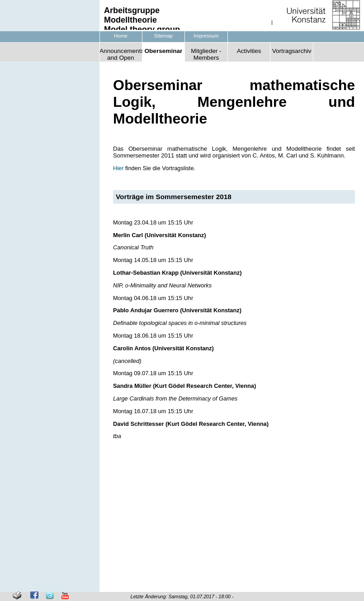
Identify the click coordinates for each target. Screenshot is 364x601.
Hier (118, 168)
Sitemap (163, 36)
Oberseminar (163, 51)
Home (121, 36)
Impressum (206, 36)
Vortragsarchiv (292, 51)
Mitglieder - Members (206, 54)
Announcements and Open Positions (121, 55)
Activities (249, 51)
